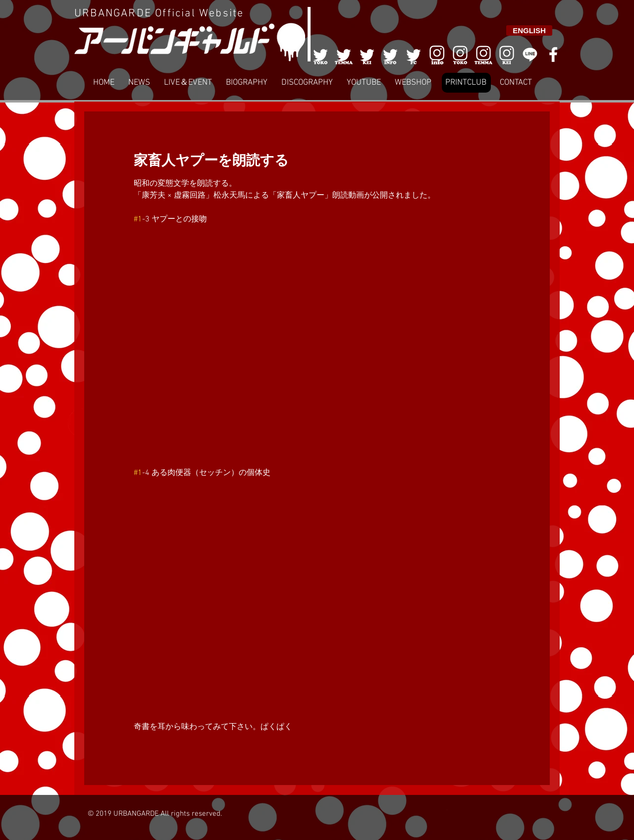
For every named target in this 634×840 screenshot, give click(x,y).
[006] (437, 54)
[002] (344, 54)
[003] (367, 54)
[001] (320, 54)
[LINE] (530, 54)
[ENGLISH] (529, 30)
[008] (507, 54)
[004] (390, 54)
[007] (483, 54)
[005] (414, 54)
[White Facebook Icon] (553, 54)
